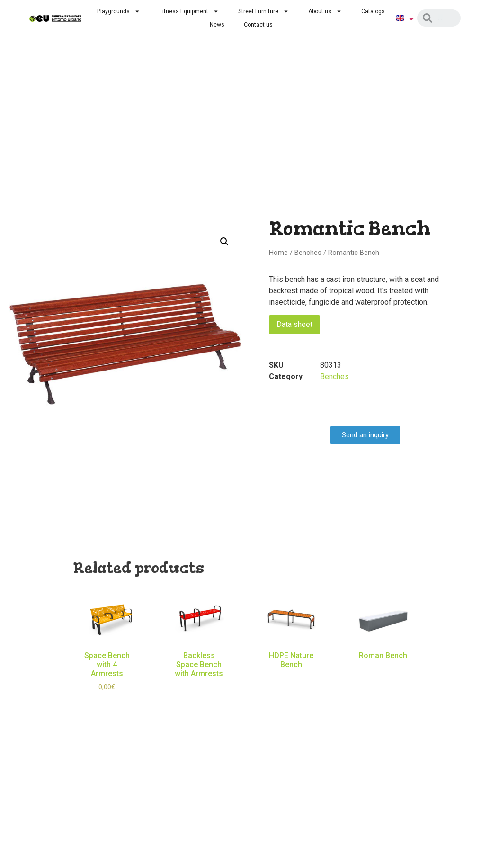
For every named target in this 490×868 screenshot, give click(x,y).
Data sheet (294, 324)
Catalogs (373, 11)
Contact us (258, 25)
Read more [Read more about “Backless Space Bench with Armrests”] (199, 688)
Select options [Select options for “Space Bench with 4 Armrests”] (107, 703)
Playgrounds (119, 11)
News (217, 25)
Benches (308, 253)
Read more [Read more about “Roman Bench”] (383, 669)
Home (278, 253)
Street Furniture (263, 11)
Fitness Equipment (189, 11)
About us (325, 11)
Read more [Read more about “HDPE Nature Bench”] (291, 678)
